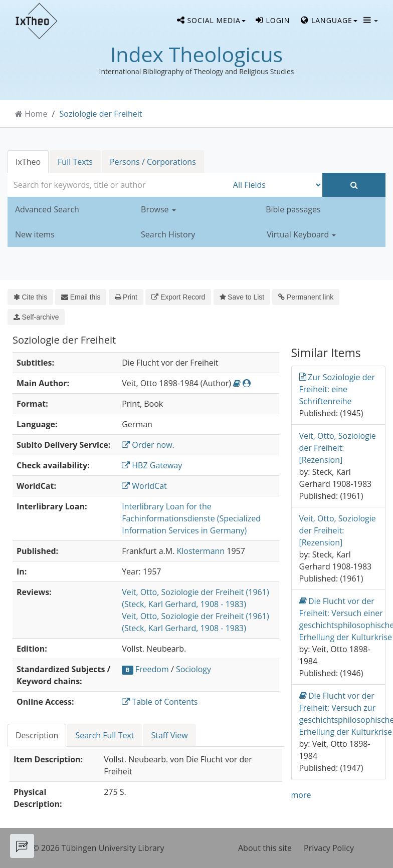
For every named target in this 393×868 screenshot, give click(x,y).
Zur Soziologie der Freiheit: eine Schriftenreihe (337, 389)
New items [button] (35, 234)
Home (36, 114)
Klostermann (201, 551)
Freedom (152, 669)
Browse (158, 209)
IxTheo (28, 162)
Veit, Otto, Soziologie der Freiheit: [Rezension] (338, 448)
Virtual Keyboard (301, 234)
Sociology (193, 669)
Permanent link (306, 297)
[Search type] (275, 185)
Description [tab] (37, 735)
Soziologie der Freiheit (101, 114)
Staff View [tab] (169, 735)
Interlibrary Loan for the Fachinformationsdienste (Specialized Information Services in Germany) (191, 518)
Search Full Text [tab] (105, 735)
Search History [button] (168, 234)
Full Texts (75, 162)
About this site (265, 848)
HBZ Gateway (152, 465)
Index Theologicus (197, 54)
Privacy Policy (329, 848)
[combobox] (118, 185)
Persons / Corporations (153, 162)
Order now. (148, 445)
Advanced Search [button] (47, 209)
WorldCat (144, 486)
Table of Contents (160, 702)
